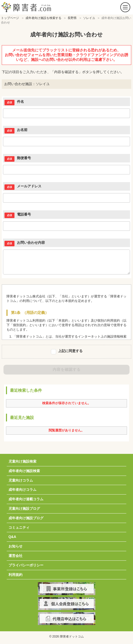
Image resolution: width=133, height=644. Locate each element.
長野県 (72, 18)
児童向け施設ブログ (24, 509)
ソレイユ (89, 18)
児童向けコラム (21, 480)
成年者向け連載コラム (26, 499)
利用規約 (15, 575)
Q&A (12, 537)
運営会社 (15, 556)
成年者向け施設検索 (24, 471)
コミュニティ (19, 527)
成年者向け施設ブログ (26, 518)
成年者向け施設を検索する (43, 18)
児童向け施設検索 (22, 461)
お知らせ (15, 546)
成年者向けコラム (22, 490)
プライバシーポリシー (26, 565)
